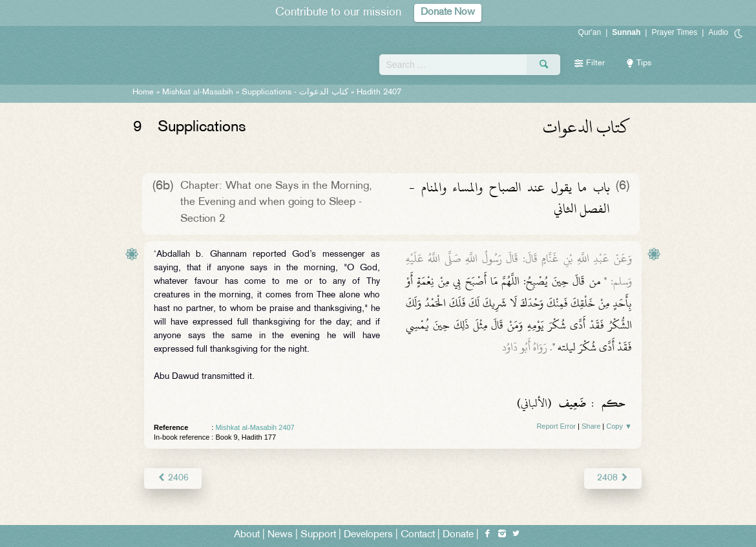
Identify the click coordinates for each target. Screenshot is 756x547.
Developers (368, 535)
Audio (718, 32)
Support (318, 535)
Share (591, 426)
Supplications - (295, 92)
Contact (418, 535)
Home (143, 92)
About (247, 535)
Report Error (556, 426)
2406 (173, 478)
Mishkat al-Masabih (198, 92)
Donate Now (448, 13)
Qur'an (590, 32)
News (280, 535)
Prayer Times (674, 32)
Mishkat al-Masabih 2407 (255, 427)
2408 (613, 478)
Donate (458, 535)
